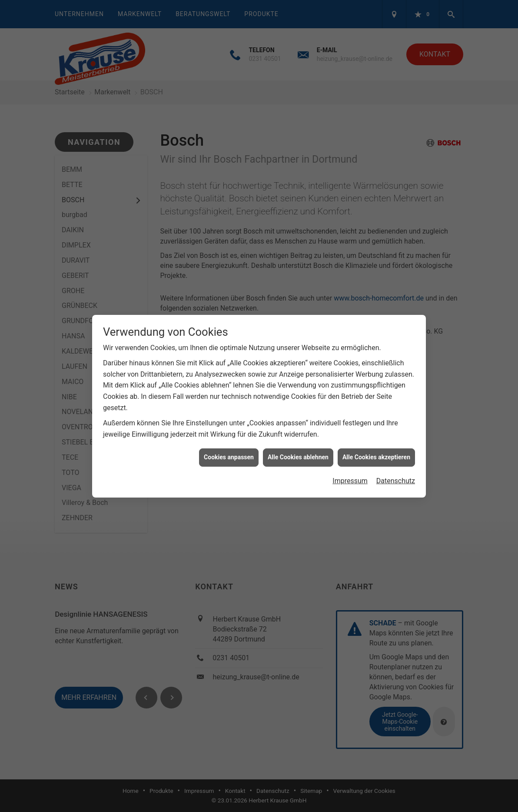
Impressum (350, 474)
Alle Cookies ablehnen (298, 451)
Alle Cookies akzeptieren (376, 451)
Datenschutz (396, 474)
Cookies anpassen (229, 451)
